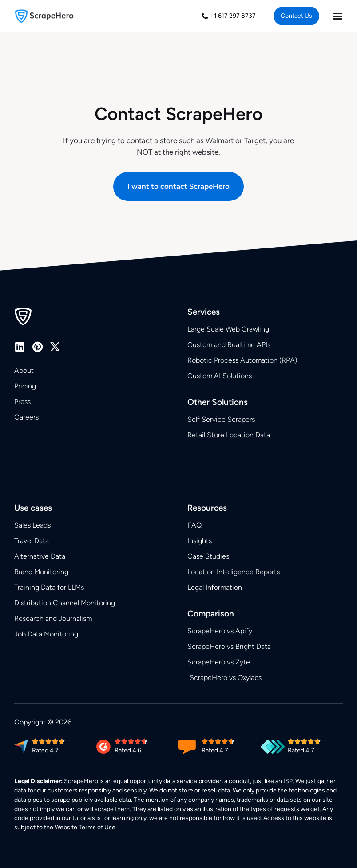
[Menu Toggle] (337, 16)
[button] (178, 186)
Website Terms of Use (85, 827)
